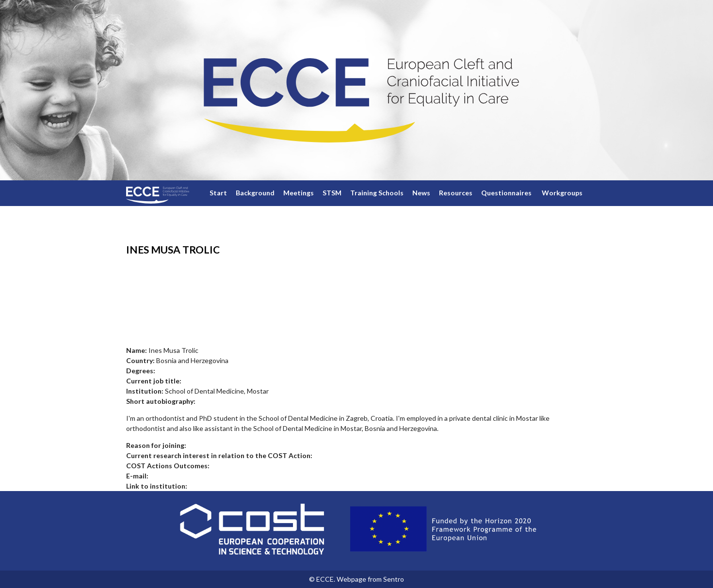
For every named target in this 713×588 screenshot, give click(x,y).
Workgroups (562, 193)
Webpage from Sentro (370, 579)
